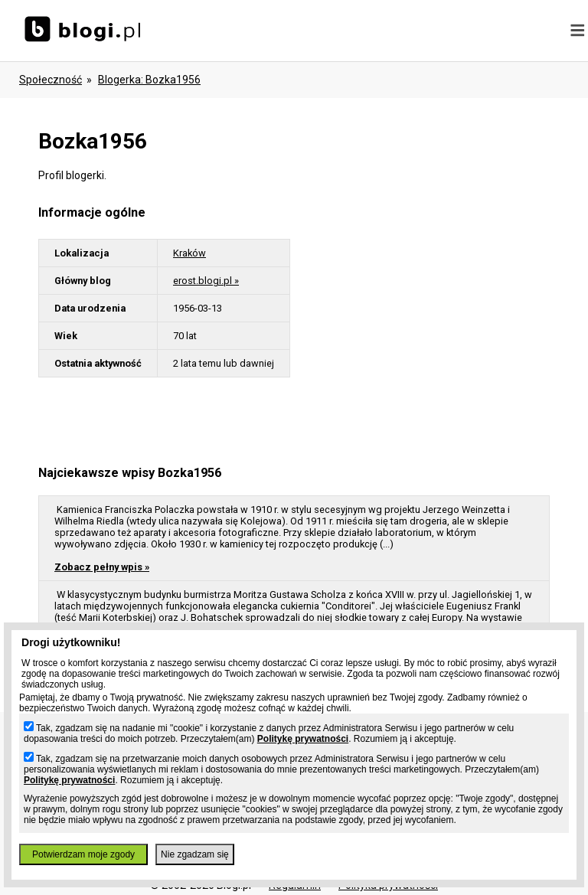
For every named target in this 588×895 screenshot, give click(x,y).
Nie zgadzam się (195, 854)
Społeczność (51, 80)
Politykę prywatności (303, 739)
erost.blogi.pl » (206, 281)
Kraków (189, 253)
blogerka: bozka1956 (149, 80)
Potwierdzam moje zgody (83, 854)
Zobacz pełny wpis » (102, 567)
